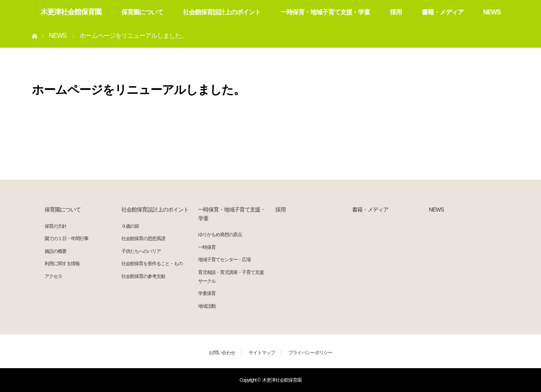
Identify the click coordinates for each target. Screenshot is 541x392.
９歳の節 (130, 226)
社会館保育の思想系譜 (143, 239)
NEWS (492, 12)
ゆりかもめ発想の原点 (220, 235)
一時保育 (207, 247)
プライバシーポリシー (310, 353)
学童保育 (207, 293)
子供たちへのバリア (141, 251)
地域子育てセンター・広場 (224, 260)
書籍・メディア (443, 12)
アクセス (53, 276)
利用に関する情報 (62, 264)
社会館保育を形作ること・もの (152, 264)
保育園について (142, 12)
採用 (396, 12)
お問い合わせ (222, 353)
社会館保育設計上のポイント (222, 12)
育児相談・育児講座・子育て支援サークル (231, 277)
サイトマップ (262, 353)
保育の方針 (55, 226)
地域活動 (207, 306)
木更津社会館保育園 (71, 12)
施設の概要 (55, 251)
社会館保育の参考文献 (143, 276)
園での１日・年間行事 (66, 239)
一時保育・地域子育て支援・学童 (325, 12)
